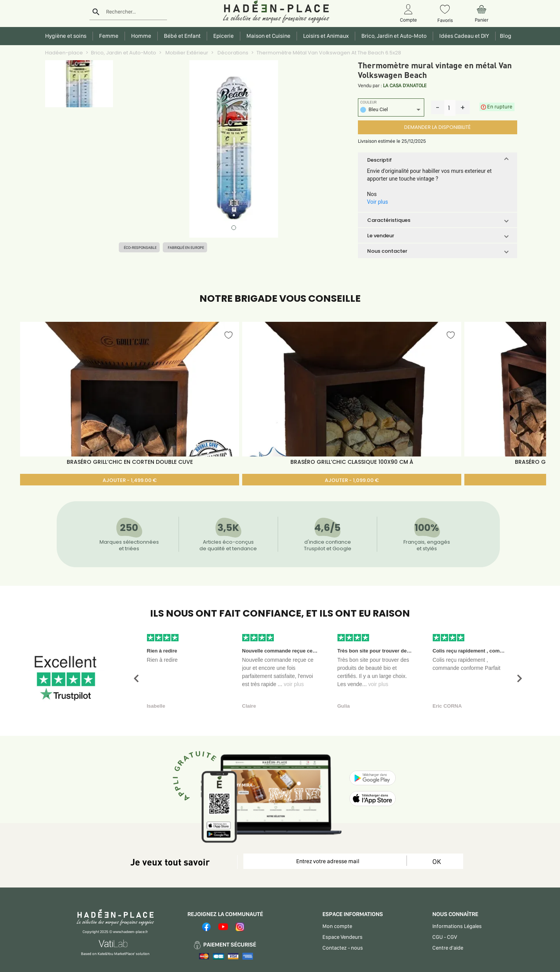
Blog (504, 36)
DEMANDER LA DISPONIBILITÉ (437, 127)
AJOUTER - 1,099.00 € (352, 480)
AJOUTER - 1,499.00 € (130, 480)
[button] (438, 160)
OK (437, 861)
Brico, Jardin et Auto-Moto (124, 53)
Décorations (232, 53)
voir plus (294, 684)
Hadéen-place (64, 53)
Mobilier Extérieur (186, 53)
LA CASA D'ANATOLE (405, 85)
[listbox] (391, 111)
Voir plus (378, 202)
